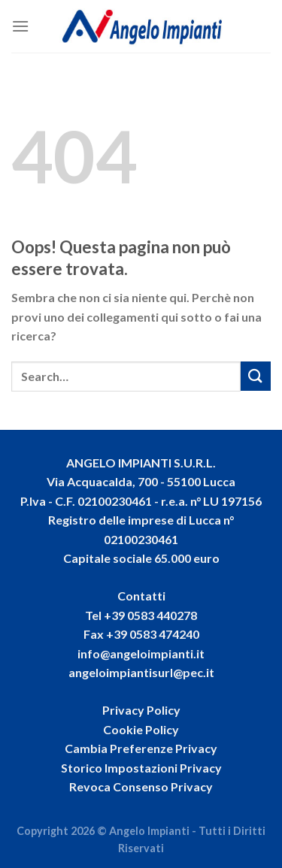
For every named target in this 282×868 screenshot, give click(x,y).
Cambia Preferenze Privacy (141, 748)
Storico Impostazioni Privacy (141, 768)
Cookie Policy (141, 729)
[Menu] (20, 26)
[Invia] (256, 376)
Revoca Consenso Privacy (141, 786)
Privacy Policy (141, 710)
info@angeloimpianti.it (141, 653)
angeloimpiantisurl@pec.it (141, 672)
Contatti (141, 596)
